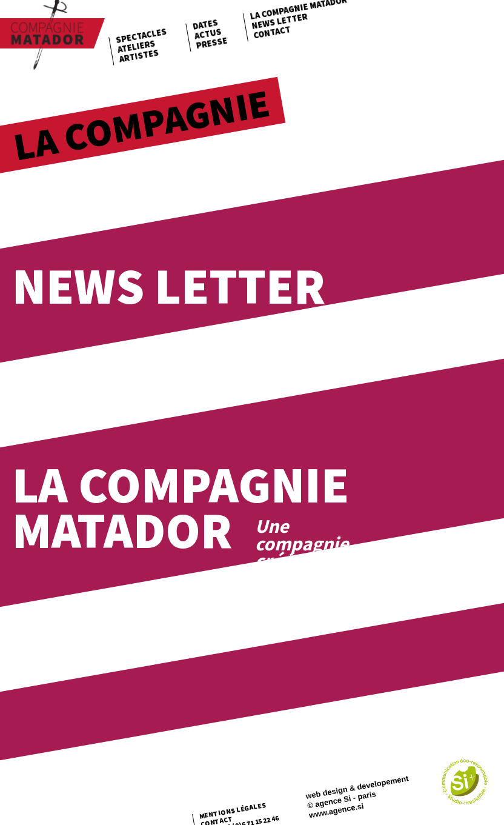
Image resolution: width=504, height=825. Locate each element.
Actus (208, 34)
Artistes (139, 55)
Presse (211, 43)
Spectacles (141, 36)
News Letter (169, 286)
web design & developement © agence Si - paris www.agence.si (357, 797)
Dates (205, 25)
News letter (280, 21)
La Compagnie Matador (181, 507)
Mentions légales (233, 811)
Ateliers (136, 46)
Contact (272, 32)
